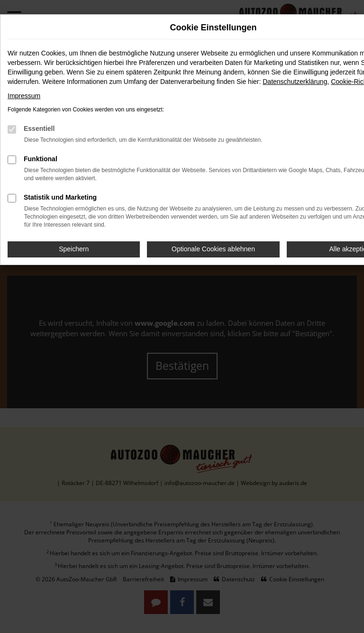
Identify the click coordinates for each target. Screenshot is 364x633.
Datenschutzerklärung (295, 82)
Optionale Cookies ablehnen (213, 249)
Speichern (74, 249)
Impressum (24, 96)
